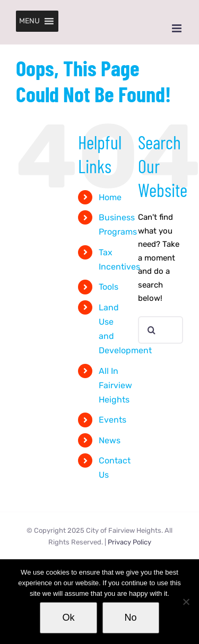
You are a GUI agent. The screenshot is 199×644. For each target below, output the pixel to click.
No (131, 618)
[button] (29, 21)
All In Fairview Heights (115, 385)
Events (113, 420)
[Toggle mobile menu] (178, 28)
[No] (186, 602)
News (110, 440)
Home (110, 197)
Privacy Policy (129, 542)
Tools (109, 287)
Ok (68, 618)
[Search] (152, 330)
